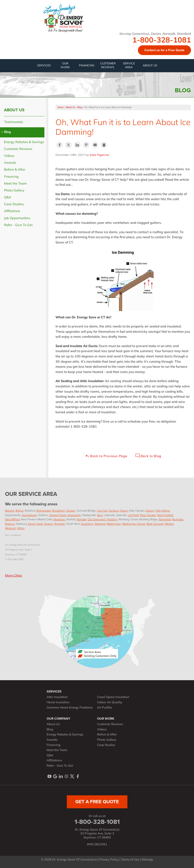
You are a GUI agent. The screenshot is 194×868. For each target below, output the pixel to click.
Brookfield (58, 510)
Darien (124, 510)
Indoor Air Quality (110, 703)
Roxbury (10, 524)
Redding (113, 519)
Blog (7, 132)
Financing (11, 177)
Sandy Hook (35, 524)
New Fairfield (165, 515)
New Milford (12, 519)
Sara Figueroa (99, 155)
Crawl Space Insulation (113, 697)
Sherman (60, 524)
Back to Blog (148, 456)
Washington (114, 524)
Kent (100, 515)
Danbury (114, 510)
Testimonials (14, 122)
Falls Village (163, 510)
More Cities (14, 576)
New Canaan (148, 515)
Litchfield (133, 515)
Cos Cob (102, 510)
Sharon (49, 524)
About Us (14, 110)
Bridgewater (44, 510)
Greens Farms (58, 515)
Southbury (87, 524)
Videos (9, 156)
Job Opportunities (17, 218)
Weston (169, 524)
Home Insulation (58, 703)
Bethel (20, 510)
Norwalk (81, 519)
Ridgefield (165, 519)
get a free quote (97, 802)
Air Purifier (105, 708)
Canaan (70, 510)
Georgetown (29, 515)
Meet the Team (15, 184)
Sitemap (147, 860)
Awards (10, 163)
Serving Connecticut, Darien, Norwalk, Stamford (155, 34)
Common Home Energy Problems (70, 708)
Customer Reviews (18, 149)
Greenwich (74, 515)
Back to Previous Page (106, 456)
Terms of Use (130, 860)
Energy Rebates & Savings (24, 142)
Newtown (59, 519)
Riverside (178, 519)
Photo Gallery (14, 191)
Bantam (10, 510)
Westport (10, 528)
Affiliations (12, 211)
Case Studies (14, 204)
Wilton (21, 528)
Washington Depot (134, 524)
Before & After (15, 170)
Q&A (8, 198)
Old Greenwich (97, 519)
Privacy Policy (109, 860)
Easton (150, 510)
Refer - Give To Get (18, 225)
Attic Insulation (57, 697)
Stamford (100, 524)
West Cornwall (155, 524)
